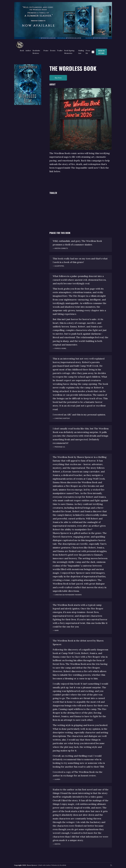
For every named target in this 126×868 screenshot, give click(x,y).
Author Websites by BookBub (56, 865)
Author (28, 50)
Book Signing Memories (69, 52)
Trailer (60, 50)
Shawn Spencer (32, 865)
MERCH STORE (101, 52)
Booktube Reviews (36, 52)
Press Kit (88, 52)
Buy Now (58, 78)
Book (22, 50)
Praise (46, 50)
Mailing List (81, 52)
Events (53, 50)
